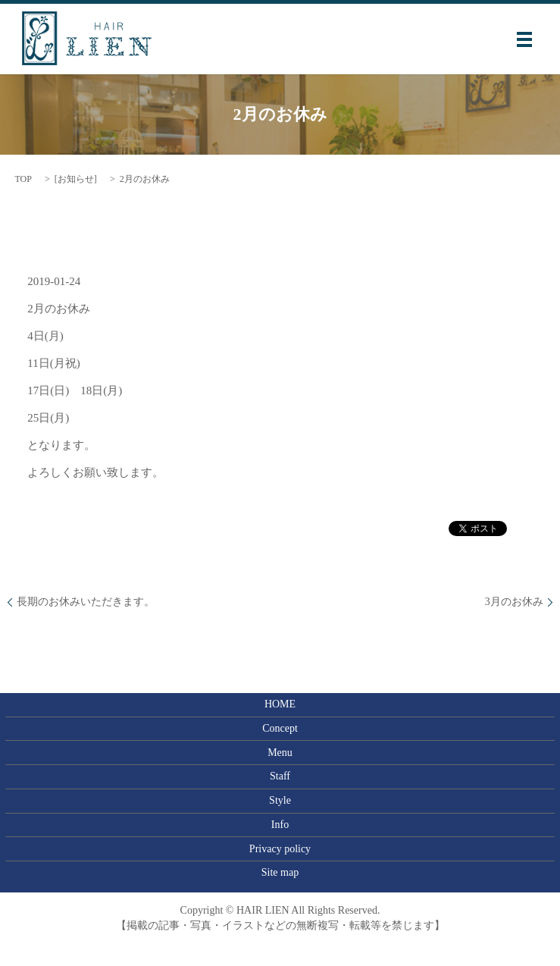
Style (280, 800)
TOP (23, 179)
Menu (280, 753)
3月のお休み (514, 602)
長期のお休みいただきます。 (86, 602)
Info (280, 825)
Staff (280, 776)
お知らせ (76, 179)
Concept (280, 728)
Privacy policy (280, 849)
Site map (280, 872)
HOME (280, 704)
